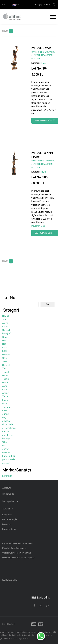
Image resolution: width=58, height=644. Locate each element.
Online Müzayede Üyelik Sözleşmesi (18, 558)
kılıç (4, 418)
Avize (5, 323)
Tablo (5, 396)
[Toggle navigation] (52, 17)
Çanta (5, 390)
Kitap (5, 351)
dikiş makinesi (9, 428)
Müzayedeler (10, 501)
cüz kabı (6, 453)
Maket (5, 383)
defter (5, 449)
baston (6, 400)
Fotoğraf (7, 333)
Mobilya (6, 355)
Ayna (5, 386)
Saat (5, 361)
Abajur (6, 393)
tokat (5, 442)
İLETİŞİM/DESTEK (10, 580)
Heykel (44, 63)
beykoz (6, 411)
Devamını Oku (38, 226)
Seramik (6, 365)
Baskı (5, 327)
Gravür (6, 337)
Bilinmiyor (7, 476)
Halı (4, 341)
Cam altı (6, 330)
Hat (4, 344)
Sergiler (8, 509)
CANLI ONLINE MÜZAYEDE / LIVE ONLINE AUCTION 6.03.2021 (43, 55)
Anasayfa (7, 488)
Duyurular (6, 524)
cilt (4, 446)
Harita (5, 376)
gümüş (6, 414)
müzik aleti (8, 435)
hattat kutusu (9, 456)
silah (5, 403)
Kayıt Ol (48, 4)
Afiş (4, 320)
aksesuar (7, 421)
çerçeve (6, 463)
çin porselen (8, 424)
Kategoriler (7, 515)
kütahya (6, 439)
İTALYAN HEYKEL (42, 48)
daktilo (6, 431)
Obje (5, 358)
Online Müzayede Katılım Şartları (17, 553)
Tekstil (5, 372)
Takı (4, 368)
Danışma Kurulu (9, 529)
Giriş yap (39, 4)
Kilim (5, 348)
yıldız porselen (9, 459)
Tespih (6, 379)
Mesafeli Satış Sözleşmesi (14, 548)
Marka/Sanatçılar (10, 519)
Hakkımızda (10, 494)
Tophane (7, 407)
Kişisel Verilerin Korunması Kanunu (18, 543)
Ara (47, 304)
